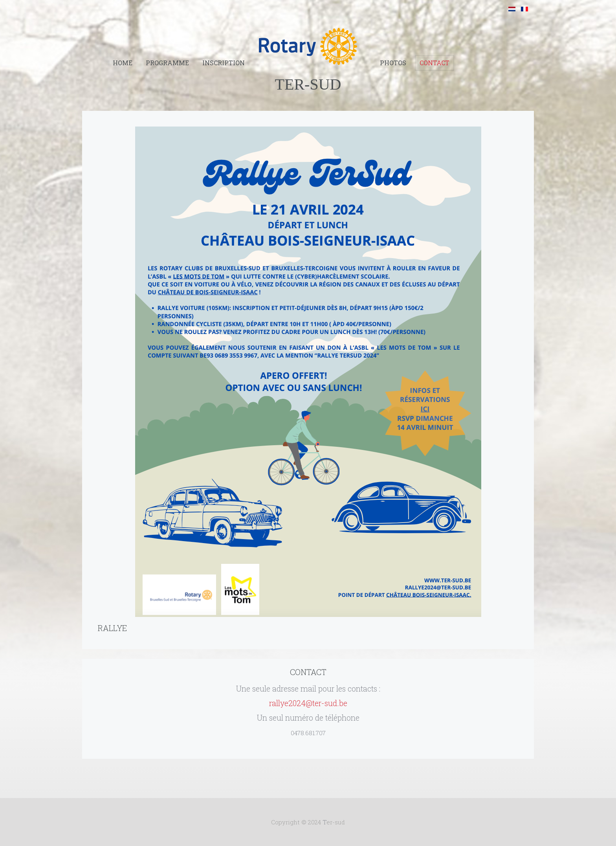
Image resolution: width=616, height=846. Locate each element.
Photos (393, 63)
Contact (434, 63)
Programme (167, 63)
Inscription (224, 63)
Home (123, 63)
